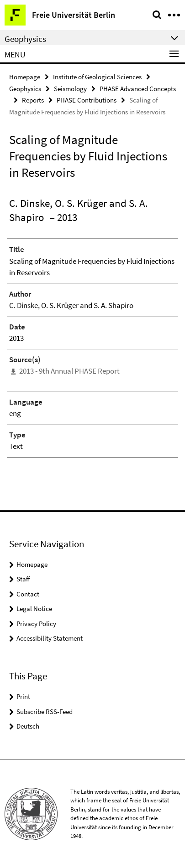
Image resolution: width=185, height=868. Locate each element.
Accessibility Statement (50, 638)
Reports (33, 100)
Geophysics (25, 89)
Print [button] (23, 696)
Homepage (25, 77)
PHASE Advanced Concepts (138, 89)
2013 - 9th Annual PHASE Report (69, 371)
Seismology (70, 89)
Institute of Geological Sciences (97, 77)
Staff (23, 579)
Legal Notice (34, 609)
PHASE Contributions (87, 100)
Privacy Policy (36, 624)
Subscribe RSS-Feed (45, 711)
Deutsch (28, 726)
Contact (28, 594)
